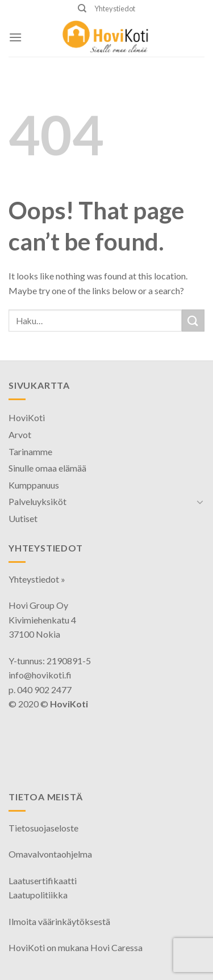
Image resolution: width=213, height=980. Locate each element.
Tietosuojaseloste (43, 828)
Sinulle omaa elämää (47, 468)
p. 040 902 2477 (40, 690)
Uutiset (23, 518)
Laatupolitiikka (38, 895)
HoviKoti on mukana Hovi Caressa (76, 947)
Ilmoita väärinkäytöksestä (59, 921)
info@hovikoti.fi (40, 675)
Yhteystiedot (115, 9)
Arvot (20, 434)
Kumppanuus (34, 485)
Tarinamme (30, 451)
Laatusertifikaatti (43, 881)
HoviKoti (27, 417)
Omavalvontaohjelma (50, 854)
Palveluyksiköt (37, 501)
